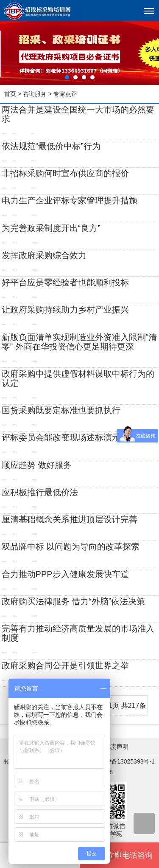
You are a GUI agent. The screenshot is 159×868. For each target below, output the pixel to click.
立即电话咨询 (119, 855)
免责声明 (117, 747)
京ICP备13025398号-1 (125, 761)
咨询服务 (35, 94)
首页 (10, 94)
